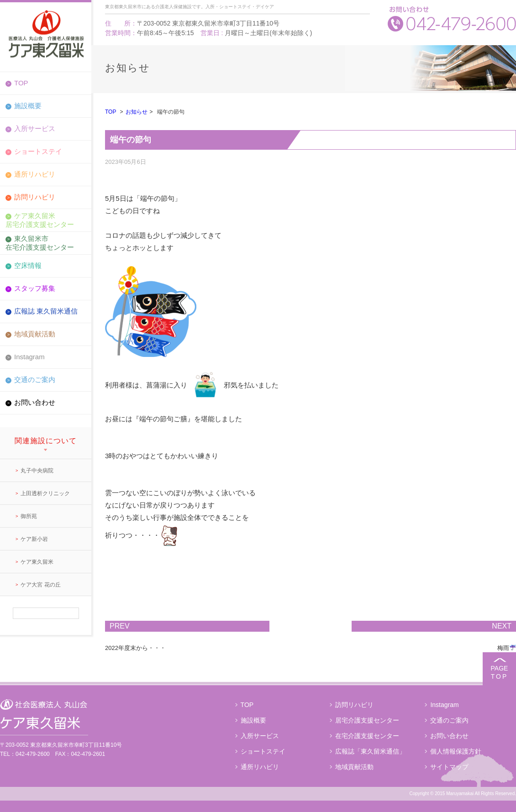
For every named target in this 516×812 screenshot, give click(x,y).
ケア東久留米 (37, 562)
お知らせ (137, 112)
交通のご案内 (35, 380)
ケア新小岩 (34, 539)
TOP (21, 83)
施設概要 (28, 106)
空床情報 (28, 265)
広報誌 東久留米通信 (46, 311)
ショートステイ (38, 151)
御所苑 (29, 516)
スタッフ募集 (35, 288)
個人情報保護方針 (456, 751)
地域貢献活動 (35, 334)
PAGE (499, 673)
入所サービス (35, 128)
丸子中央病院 (37, 471)
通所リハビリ (35, 174)
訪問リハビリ (35, 197)
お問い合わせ (35, 402)
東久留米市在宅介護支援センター (40, 243)
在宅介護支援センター (367, 736)
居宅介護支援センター (367, 720)
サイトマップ (449, 767)
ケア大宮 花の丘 (40, 585)
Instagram (29, 357)
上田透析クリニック (45, 493)
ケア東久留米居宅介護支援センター (40, 220)
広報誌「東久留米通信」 (370, 751)
